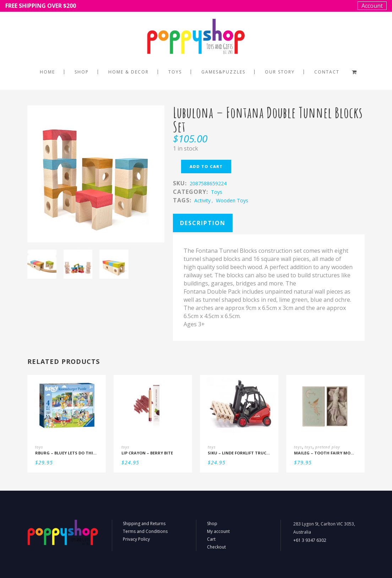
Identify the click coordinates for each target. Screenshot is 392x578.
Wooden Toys (232, 200)
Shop (212, 524)
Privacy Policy (136, 539)
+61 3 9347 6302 (310, 540)
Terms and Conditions (145, 531)
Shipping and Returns (144, 524)
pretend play (328, 447)
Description (203, 223)
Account (372, 6)
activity (202, 200)
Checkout (216, 547)
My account (218, 531)
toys (217, 192)
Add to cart (206, 166)
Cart (211, 539)
